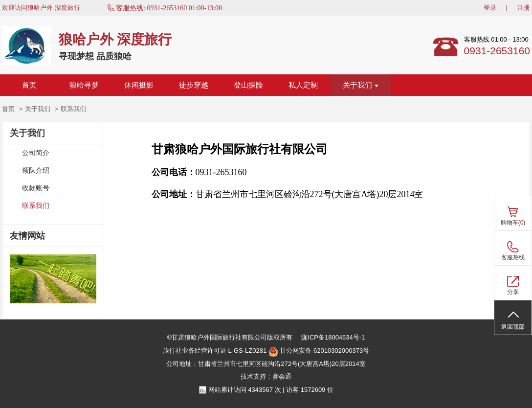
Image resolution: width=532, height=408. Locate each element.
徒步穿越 (194, 85)
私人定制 (303, 85)
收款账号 (36, 188)
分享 (513, 292)
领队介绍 (36, 170)
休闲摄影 (139, 85)
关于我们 (361, 85)
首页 (29, 85)
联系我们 (36, 206)
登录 (490, 8)
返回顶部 (513, 327)
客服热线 (513, 257)
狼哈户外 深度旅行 (115, 39)
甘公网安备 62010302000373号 (319, 352)
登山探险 (248, 85)
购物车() (513, 223)
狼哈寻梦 (84, 85)
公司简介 (36, 153)
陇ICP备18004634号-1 (333, 337)
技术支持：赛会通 (266, 376)
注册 (524, 8)
